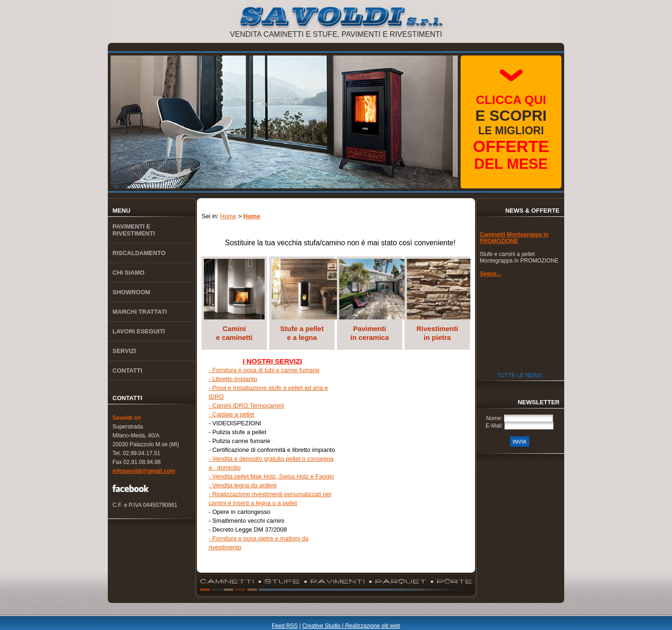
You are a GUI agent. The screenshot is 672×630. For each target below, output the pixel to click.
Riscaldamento (139, 253)
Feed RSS (284, 626)
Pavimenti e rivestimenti (134, 230)
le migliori (511, 132)
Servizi (124, 351)
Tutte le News (519, 375)
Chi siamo (129, 273)
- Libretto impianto (233, 379)
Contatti (127, 370)
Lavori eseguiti (139, 331)
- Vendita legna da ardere (243, 485)
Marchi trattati (140, 312)
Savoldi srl (127, 418)
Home (228, 216)
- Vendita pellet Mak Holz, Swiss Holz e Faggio (271, 476)
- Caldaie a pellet (231, 414)
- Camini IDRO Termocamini (246, 405)
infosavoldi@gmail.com (144, 471)
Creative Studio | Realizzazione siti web (351, 626)
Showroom (131, 292)
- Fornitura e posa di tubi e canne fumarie (264, 370)
